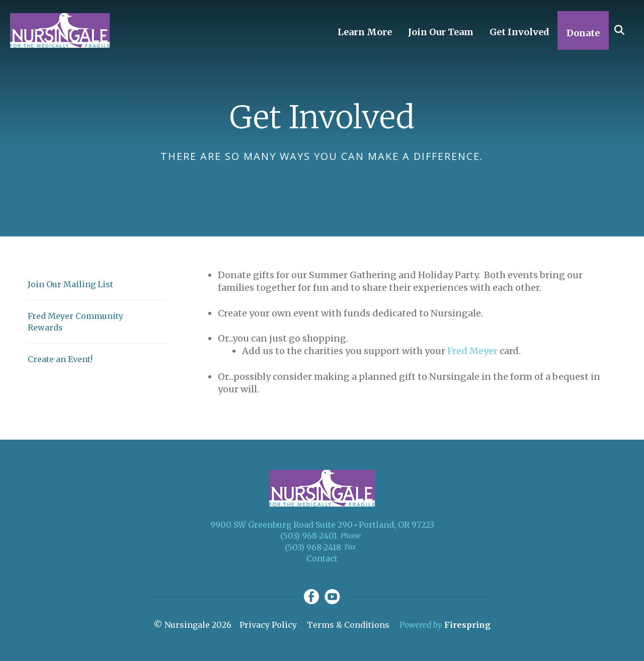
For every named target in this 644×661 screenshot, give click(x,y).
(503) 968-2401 (309, 536)
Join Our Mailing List (70, 284)
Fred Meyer (472, 351)
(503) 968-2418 (313, 547)
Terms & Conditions (348, 625)
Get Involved (519, 32)
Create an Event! (60, 359)
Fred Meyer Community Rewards (75, 321)
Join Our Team (441, 32)
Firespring (467, 625)
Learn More (365, 32)
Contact (322, 558)
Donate (583, 33)
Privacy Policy (268, 625)
